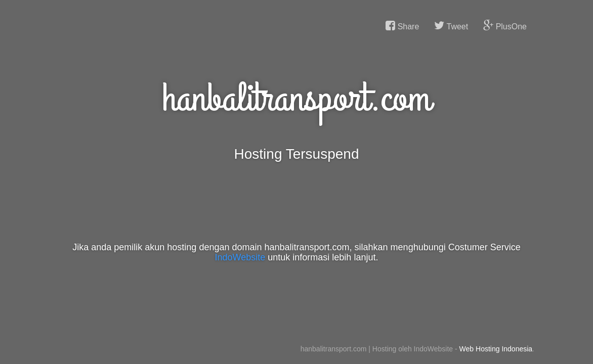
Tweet (451, 26)
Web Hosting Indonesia (496, 349)
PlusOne (505, 26)
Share (402, 26)
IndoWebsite (240, 257)
